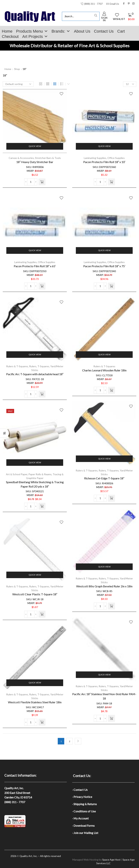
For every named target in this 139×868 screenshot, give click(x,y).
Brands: (61, 31)
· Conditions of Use (84, 811)
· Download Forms (83, 826)
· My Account (80, 818)
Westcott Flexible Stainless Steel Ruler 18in (35, 702)
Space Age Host (111, 860)
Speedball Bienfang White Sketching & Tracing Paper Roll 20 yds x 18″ (35, 484)
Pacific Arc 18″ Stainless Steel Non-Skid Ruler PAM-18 (104, 696)
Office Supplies (116, 158)
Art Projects (35, 37)
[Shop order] (18, 84)
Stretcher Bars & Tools (48, 158)
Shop (17, 69)
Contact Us (104, 31)
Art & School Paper (17, 474)
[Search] (96, 15)
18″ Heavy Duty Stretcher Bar (35, 162)
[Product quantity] (31, 182)
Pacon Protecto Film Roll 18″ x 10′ (104, 162)
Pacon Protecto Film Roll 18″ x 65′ (35, 266)
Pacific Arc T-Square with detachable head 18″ (35, 374)
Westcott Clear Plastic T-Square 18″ (35, 594)
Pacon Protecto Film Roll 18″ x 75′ (104, 266)
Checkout (10, 37)
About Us (82, 31)
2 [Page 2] (70, 741)
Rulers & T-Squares (17, 366)
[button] (42, 182)
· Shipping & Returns (85, 804)
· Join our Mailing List (85, 833)
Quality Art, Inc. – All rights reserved (40, 856)
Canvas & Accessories (21, 158)
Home (7, 31)
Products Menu (32, 31)
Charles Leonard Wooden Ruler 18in (104, 370)
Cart (121, 31)
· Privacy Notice (82, 797)
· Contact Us (80, 790)
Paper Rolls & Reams (40, 474)
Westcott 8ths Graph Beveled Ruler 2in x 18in (104, 586)
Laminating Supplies (95, 158)
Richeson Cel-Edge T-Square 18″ (104, 478)
